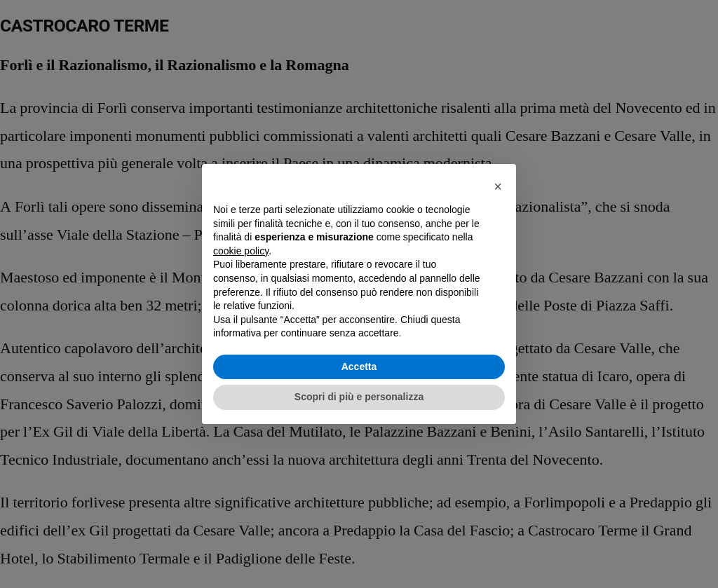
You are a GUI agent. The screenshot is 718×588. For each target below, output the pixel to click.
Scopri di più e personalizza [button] (359, 397)
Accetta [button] (359, 367)
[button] (498, 186)
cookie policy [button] (241, 251)
